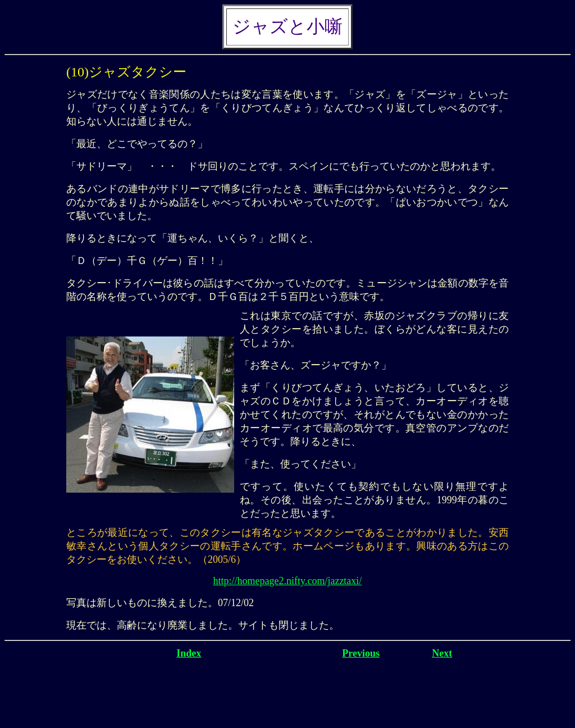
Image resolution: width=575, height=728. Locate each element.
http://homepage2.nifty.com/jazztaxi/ (288, 581)
